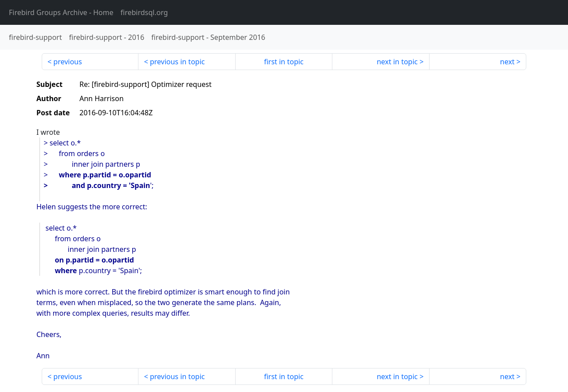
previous (67, 62)
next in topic (397, 62)
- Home (61, 12)
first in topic (284, 62)
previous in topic (177, 62)
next (507, 62)
